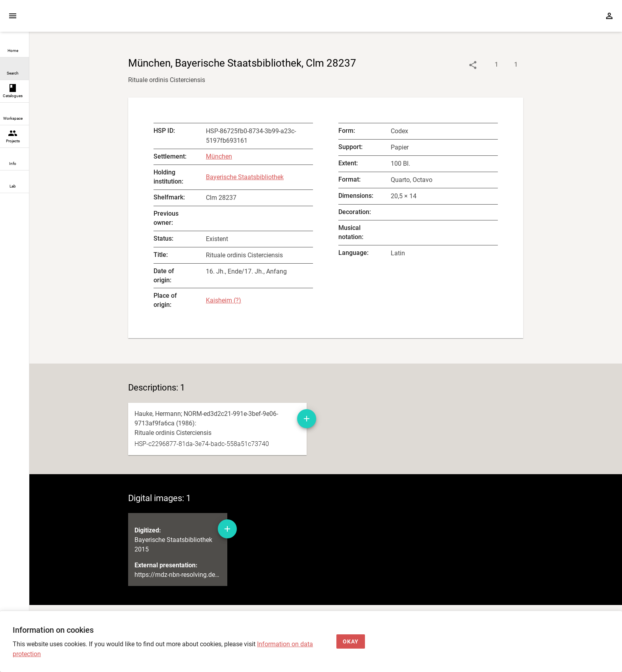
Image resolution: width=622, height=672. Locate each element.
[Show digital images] (508, 65)
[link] (14, 46)
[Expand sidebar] (13, 16)
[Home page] (75, 20)
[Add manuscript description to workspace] (307, 419)
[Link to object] (473, 65)
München (219, 156)
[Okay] (351, 642)
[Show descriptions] (489, 65)
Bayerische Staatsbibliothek (245, 177)
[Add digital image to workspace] (227, 529)
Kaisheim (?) (224, 300)
